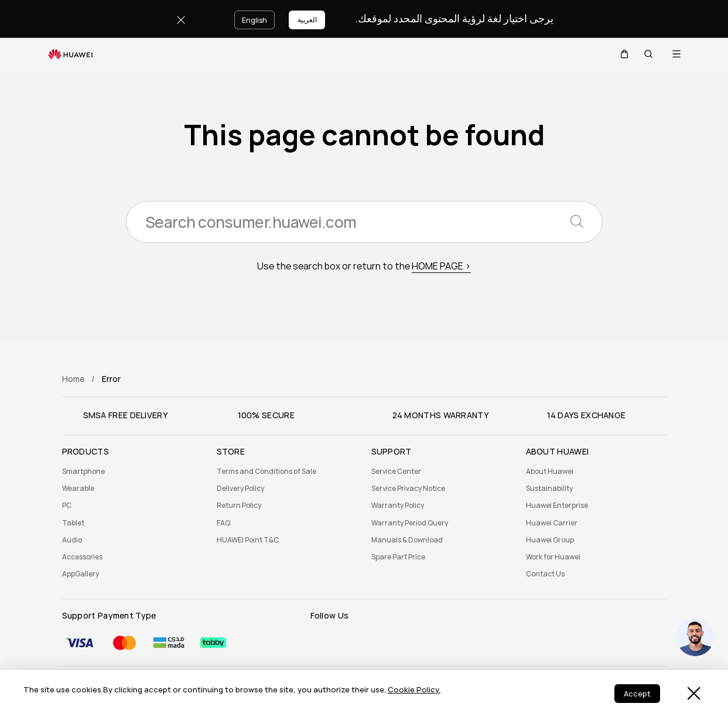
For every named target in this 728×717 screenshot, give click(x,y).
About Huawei (550, 472)
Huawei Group (550, 540)
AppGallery (81, 574)
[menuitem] (132, 472)
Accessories (82, 557)
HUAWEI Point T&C (248, 540)
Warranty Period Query (410, 523)
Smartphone (83, 472)
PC (67, 506)
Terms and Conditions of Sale (266, 472)
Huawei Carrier (552, 523)
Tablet (73, 523)
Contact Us (545, 574)
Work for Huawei (553, 557)
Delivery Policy (240, 489)
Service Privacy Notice (408, 489)
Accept (637, 694)
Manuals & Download (407, 540)
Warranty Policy (398, 506)
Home (73, 379)
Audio (72, 540)
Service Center (396, 472)
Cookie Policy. (414, 690)
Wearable (78, 489)
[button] (620, 54)
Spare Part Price (398, 557)
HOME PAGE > (441, 266)
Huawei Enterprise (557, 506)
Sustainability (549, 489)
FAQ (223, 523)
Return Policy (239, 506)
